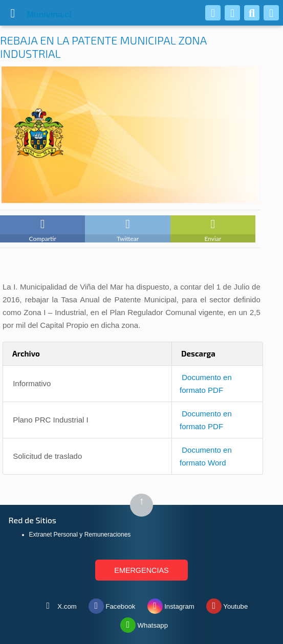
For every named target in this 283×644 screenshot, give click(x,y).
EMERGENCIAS (141, 570)
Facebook (112, 604)
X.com (59, 604)
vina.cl (37, 15)
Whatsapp (144, 623)
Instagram (171, 604)
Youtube (227, 604)
